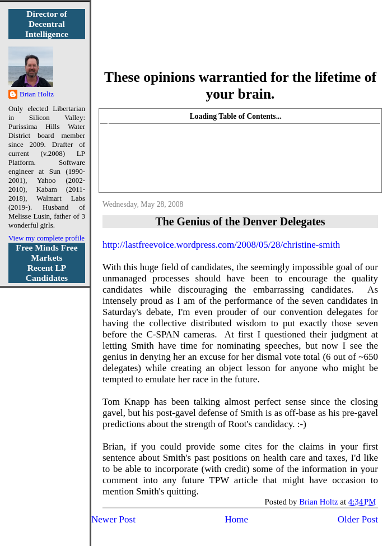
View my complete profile (46, 238)
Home (237, 519)
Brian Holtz (37, 94)
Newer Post (113, 519)
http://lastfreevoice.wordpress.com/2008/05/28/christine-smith (221, 245)
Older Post (358, 519)
